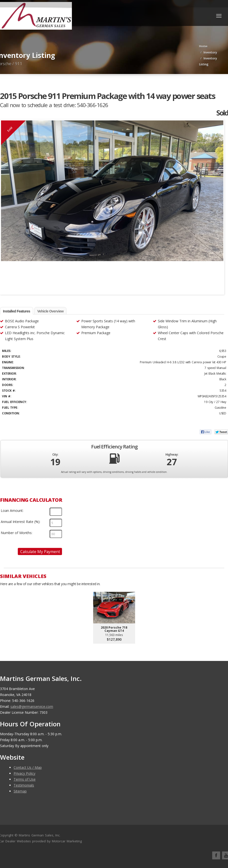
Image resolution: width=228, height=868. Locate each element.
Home (203, 46)
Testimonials (24, 785)
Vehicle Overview (50, 311)
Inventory (210, 52)
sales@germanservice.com (32, 706)
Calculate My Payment (40, 552)
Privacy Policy (24, 773)
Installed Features (17, 311)
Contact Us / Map (28, 767)
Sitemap (20, 791)
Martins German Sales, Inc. (40, 835)
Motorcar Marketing (67, 841)
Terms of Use (25, 779)
